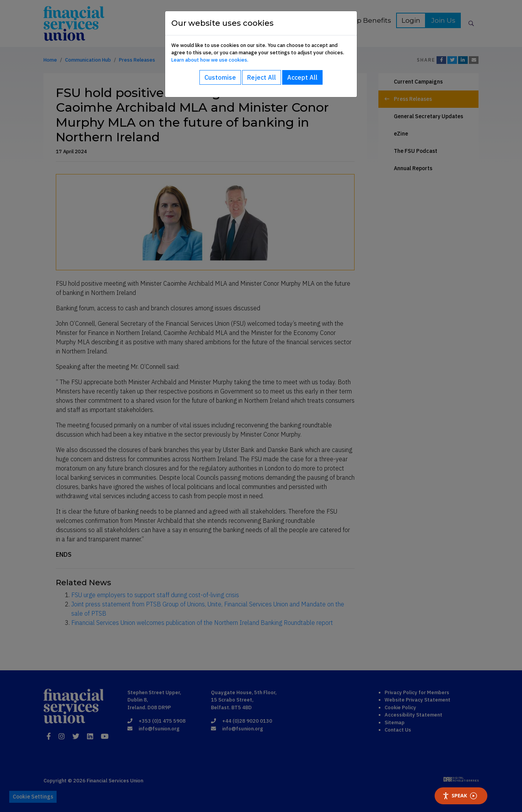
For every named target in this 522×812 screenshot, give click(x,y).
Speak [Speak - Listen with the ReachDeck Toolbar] (460, 796)
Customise (220, 77)
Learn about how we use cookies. (210, 60)
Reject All (262, 77)
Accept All (302, 77)
